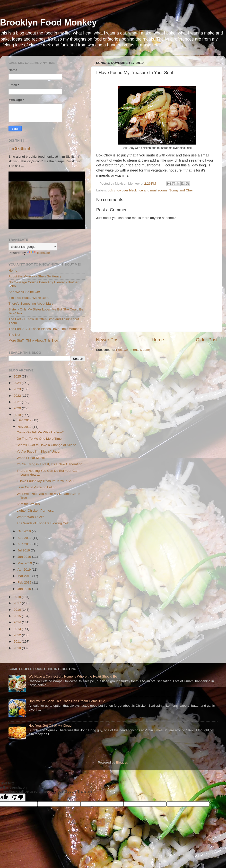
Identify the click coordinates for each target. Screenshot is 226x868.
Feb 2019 (25, 582)
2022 (18, 396)
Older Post (207, 340)
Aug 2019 (25, 544)
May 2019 (25, 563)
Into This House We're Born (29, 298)
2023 (18, 389)
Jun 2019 (25, 557)
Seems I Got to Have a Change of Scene (47, 445)
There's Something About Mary (31, 304)
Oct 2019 (25, 531)
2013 (18, 629)
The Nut (14, 335)
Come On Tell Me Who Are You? (40, 432)
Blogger (122, 762)
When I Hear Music (31, 458)
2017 (18, 603)
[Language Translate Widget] (33, 247)
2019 (18, 415)
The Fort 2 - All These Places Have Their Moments (45, 329)
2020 (18, 408)
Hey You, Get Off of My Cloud (50, 726)
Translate (38, 253)
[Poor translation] (18, 797)
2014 (18, 622)
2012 (18, 635)
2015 (18, 616)
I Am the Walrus (28, 504)
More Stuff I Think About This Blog (33, 340)
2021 (18, 402)
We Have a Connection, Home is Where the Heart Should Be (73, 676)
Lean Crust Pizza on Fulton (37, 487)
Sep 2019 (25, 538)
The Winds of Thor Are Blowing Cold (43, 523)
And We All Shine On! (24, 292)
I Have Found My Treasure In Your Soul (45, 481)
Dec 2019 (25, 420)
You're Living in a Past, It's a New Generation (50, 464)
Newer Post (108, 340)
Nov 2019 (25, 427)
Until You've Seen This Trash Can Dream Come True (67, 701)
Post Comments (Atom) (133, 350)
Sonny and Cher (181, 190)
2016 (18, 610)
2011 (18, 641)
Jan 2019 (25, 589)
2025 (18, 376)
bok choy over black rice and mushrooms (137, 190)
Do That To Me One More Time (39, 439)
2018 (18, 597)
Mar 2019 (25, 576)
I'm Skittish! (19, 149)
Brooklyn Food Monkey (48, 22)
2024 (18, 383)
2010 (18, 648)
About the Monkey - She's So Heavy (35, 276)
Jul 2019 (24, 550)
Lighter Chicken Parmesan (36, 511)
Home (158, 340)
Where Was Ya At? (30, 517)
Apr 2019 (25, 570)
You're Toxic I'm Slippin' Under (39, 451)
